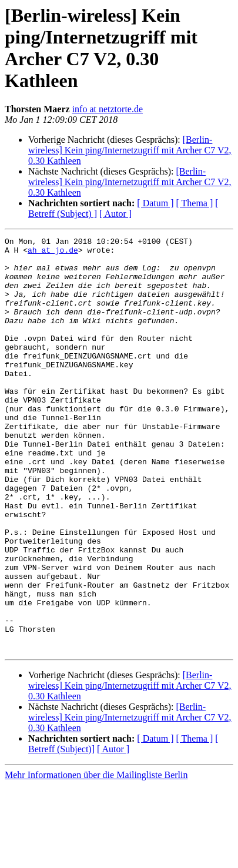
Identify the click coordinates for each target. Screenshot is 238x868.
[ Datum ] (155, 203)
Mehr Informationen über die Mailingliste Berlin (96, 858)
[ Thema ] (195, 203)
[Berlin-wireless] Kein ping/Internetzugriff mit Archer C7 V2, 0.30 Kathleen (130, 150)
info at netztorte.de (108, 109)
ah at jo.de (53, 253)
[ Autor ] (115, 214)
